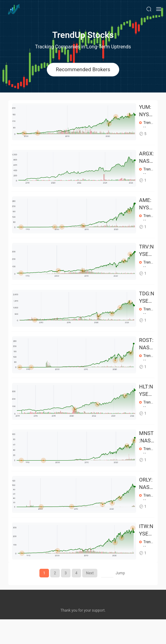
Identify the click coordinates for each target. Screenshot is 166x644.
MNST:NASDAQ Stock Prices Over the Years (147, 456)
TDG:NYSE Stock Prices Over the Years (147, 308)
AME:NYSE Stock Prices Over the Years (146, 210)
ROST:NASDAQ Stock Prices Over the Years (146, 358)
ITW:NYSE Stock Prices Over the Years (146, 555)
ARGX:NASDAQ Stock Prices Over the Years (147, 160)
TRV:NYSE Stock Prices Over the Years (147, 259)
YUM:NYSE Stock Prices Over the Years (146, 111)
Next (90, 598)
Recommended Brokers (83, 69)
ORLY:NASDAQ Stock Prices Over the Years (146, 506)
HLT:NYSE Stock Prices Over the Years (146, 407)
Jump (120, 598)
